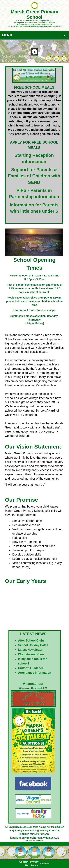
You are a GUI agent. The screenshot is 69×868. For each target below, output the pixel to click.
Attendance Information (35, 673)
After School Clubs (31, 641)
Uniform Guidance (31, 668)
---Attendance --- (33, 684)
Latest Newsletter (30, 650)
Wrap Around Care (31, 654)
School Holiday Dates (33, 645)
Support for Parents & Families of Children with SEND (34, 176)
